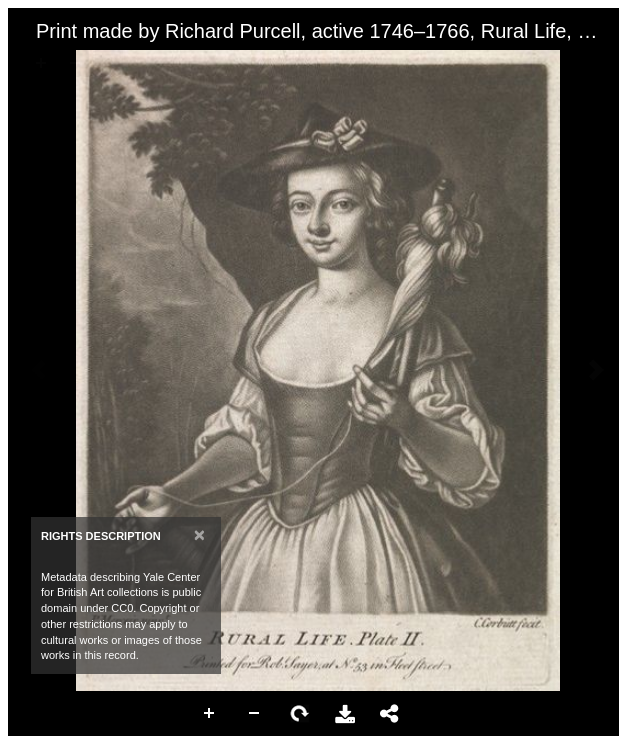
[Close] (199, 534)
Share (390, 714)
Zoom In (210, 714)
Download (345, 714)
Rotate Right (300, 714)
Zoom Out (255, 714)
